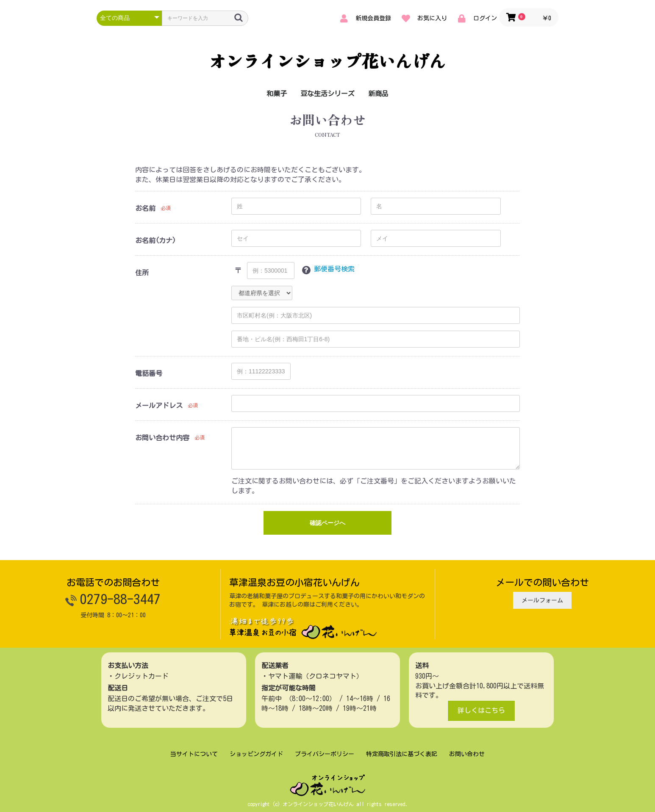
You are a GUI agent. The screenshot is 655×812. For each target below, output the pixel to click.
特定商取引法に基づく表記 (402, 754)
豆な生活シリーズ (327, 94)
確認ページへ (327, 523)
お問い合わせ (467, 754)
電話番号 (149, 373)
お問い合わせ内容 (162, 438)
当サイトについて (194, 754)
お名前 (145, 208)
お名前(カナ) (155, 240)
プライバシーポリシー (325, 754)
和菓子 (277, 94)
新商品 (378, 94)
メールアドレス (159, 406)
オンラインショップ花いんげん (327, 61)
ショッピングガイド (256, 754)
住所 (142, 273)
